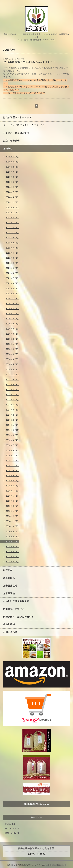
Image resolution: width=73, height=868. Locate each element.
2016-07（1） (12, 445)
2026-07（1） (12, 157)
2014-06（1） (12, 547)
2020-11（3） (12, 299)
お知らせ (8, 148)
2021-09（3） (12, 268)
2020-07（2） (12, 314)
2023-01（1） (12, 223)
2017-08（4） (12, 390)
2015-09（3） (12, 476)
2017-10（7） (12, 380)
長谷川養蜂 (9, 624)
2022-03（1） (12, 258)
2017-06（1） (12, 400)
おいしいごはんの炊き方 (16, 601)
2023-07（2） (12, 212)
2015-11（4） (12, 466)
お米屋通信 (9, 593)
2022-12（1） (12, 228)
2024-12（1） (12, 187)
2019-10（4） (12, 324)
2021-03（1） (12, 293)
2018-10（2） (12, 349)
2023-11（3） (12, 202)
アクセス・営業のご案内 (16, 133)
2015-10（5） (12, 471)
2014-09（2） (12, 531)
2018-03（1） (12, 369)
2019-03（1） (12, 334)
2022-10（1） (12, 238)
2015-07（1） (12, 486)
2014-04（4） (12, 557)
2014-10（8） (12, 526)
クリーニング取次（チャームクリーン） (24, 125)
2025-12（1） (12, 167)
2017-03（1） (12, 410)
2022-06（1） (12, 253)
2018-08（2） (12, 359)
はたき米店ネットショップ (17, 117)
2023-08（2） (12, 207)
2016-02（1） (12, 455)
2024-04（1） (12, 197)
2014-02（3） (12, 562)
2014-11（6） (12, 521)
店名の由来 (9, 578)
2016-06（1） (12, 450)
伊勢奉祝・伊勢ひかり (15, 609)
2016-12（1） (12, 420)
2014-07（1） (12, 541)
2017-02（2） (12, 415)
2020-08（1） (12, 309)
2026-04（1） (12, 162)
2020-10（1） (12, 304)
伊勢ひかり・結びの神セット (18, 617)
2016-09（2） (12, 435)
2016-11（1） (12, 425)
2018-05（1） (12, 364)
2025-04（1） (12, 182)
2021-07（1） (12, 278)
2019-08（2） (12, 329)
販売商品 (8, 570)
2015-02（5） (12, 506)
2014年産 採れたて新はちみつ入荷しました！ (29, 62)
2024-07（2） (12, 192)
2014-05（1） (12, 552)
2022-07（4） (12, 248)
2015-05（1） (12, 496)
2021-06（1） (12, 283)
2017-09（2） (12, 385)
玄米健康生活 (10, 586)
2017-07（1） (12, 395)
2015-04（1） (12, 501)
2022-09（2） (12, 243)
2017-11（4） (12, 374)
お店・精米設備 (11, 141)
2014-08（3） (12, 536)
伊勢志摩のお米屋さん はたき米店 (29, 865)
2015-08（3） (12, 481)
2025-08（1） (12, 177)
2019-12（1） (12, 319)
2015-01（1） (12, 511)
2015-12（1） (12, 460)
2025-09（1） (12, 172)
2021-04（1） (12, 288)
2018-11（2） (12, 344)
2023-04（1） (12, 218)
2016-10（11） (13, 430)
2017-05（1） (12, 405)
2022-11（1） (12, 233)
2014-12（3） (12, 516)
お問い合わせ (10, 632)
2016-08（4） (12, 440)
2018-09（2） (12, 354)
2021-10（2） (12, 263)
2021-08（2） (12, 273)
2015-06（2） (12, 491)
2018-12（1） (12, 339)
